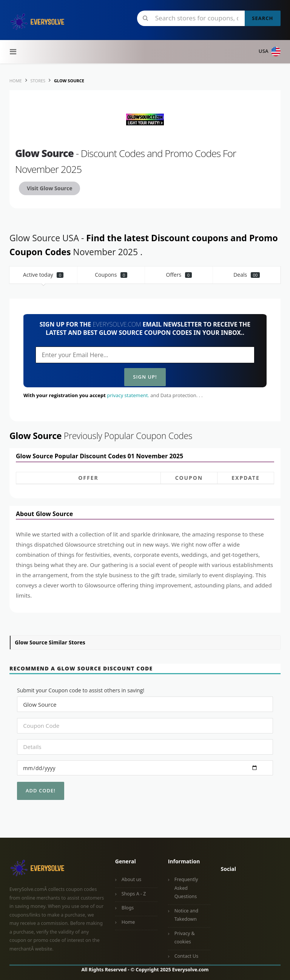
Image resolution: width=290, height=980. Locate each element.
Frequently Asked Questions (186, 888)
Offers (179, 275)
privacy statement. (128, 395)
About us (131, 879)
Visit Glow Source (49, 188)
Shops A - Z (134, 894)
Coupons (111, 275)
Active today (43, 275)
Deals (247, 275)
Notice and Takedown (187, 915)
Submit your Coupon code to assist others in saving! (81, 690)
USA (270, 52)
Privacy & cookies (185, 938)
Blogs (128, 908)
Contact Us (187, 956)
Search (262, 18)
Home (128, 922)
